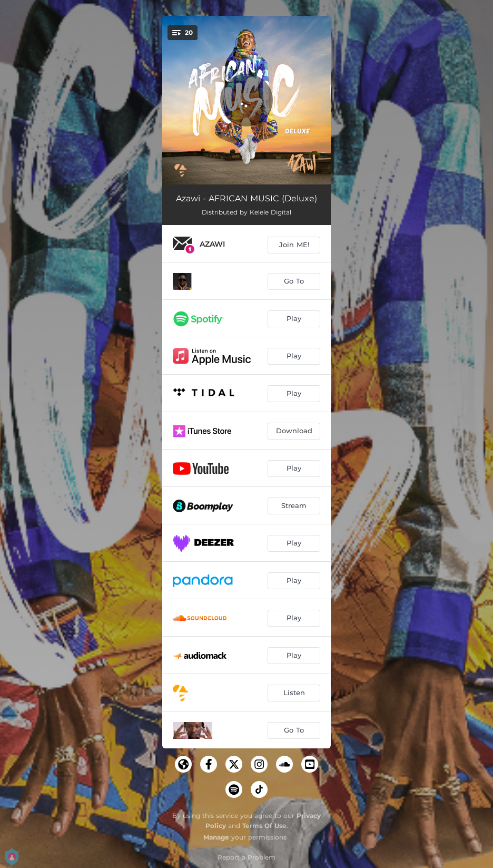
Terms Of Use (264, 826)
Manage (216, 837)
